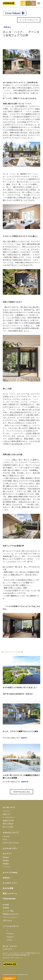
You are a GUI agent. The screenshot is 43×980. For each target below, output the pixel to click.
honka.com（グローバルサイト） (13, 958)
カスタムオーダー (10, 848)
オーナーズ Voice (10, 873)
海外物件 (6, 861)
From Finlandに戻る (21, 792)
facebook (8, 934)
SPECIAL (6, 878)
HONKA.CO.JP (7, 949)
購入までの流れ (8, 827)
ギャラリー (7, 854)
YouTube (8, 940)
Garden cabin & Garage (11, 843)
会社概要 (6, 905)
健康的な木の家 (8, 821)
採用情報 (6, 908)
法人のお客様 (8, 888)
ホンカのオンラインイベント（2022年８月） (21, 83)
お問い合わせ (7, 920)
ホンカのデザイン (9, 817)
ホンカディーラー (10, 883)
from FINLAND (9, 899)
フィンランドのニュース (29, 20)
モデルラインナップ (11, 833)
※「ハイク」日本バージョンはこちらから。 (20, 98)
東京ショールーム (10, 894)
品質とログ (7, 814)
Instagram (8, 937)
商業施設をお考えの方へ (11, 914)
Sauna (5, 840)
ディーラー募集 (8, 911)
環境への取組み (8, 824)
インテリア (7, 867)
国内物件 (6, 857)
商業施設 (6, 864)
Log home (6, 836)
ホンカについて (9, 807)
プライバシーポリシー (10, 917)
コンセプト (7, 811)
